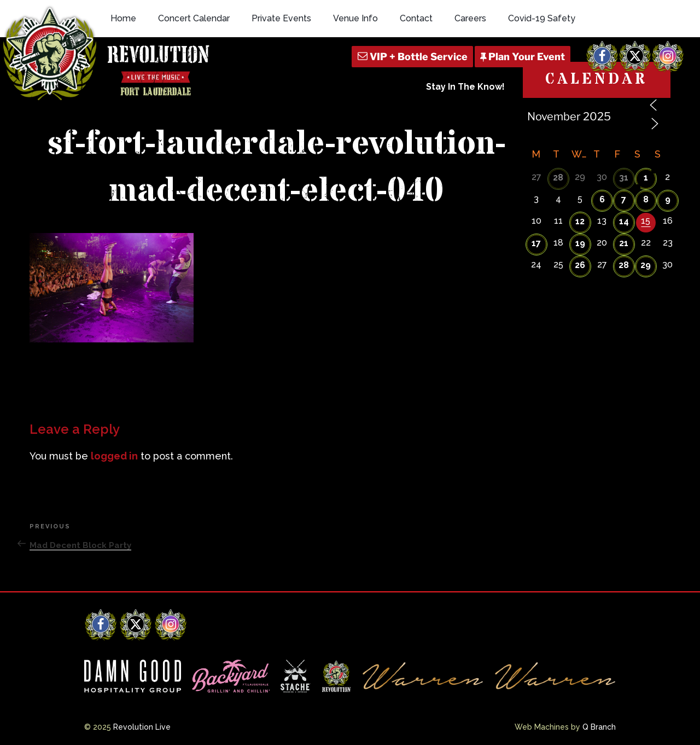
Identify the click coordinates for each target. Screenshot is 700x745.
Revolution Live (142, 727)
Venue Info (355, 18)
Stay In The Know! (465, 87)
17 (536, 243)
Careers (470, 18)
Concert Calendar (194, 18)
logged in (114, 456)
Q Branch (599, 727)
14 (624, 221)
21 (624, 243)
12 (580, 221)
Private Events (281, 18)
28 (558, 177)
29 (646, 265)
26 (580, 265)
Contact (416, 18)
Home (123, 18)
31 (624, 177)
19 (580, 243)
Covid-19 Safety (542, 18)
